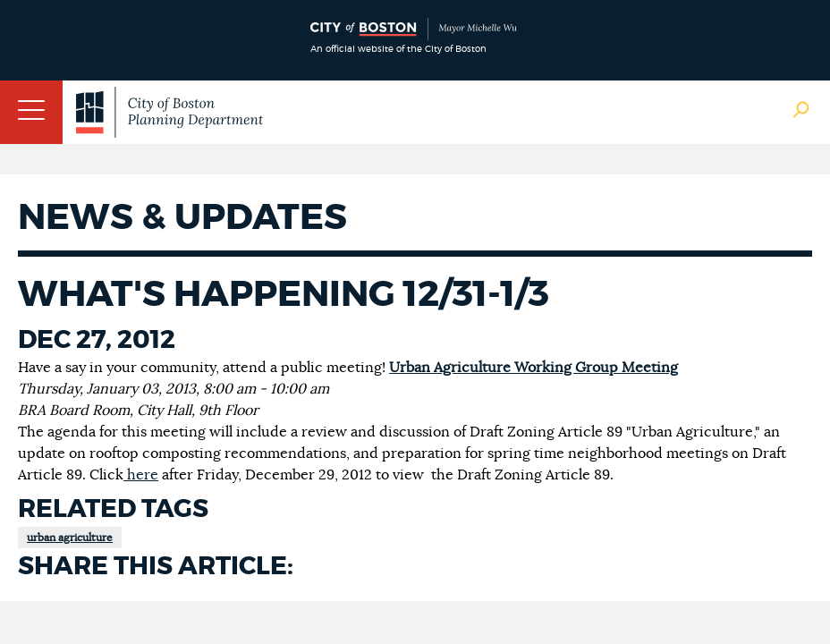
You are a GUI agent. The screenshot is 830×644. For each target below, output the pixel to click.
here (141, 475)
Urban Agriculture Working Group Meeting (534, 368)
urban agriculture (70, 538)
